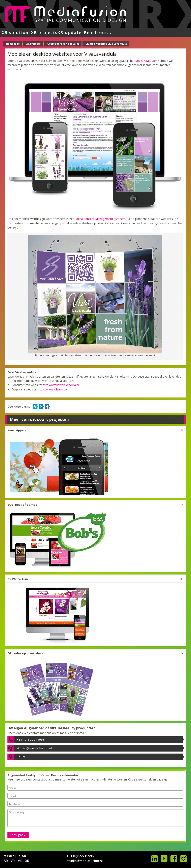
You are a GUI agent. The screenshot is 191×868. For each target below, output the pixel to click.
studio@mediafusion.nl (34, 748)
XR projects (44, 32)
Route (21, 757)
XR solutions (16, 32)
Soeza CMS (143, 61)
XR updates (71, 32)
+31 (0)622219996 (31, 740)
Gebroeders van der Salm (63, 44)
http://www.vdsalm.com (54, 389)
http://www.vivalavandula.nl (61, 385)
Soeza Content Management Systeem (100, 219)
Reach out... (98, 32)
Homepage (13, 44)
